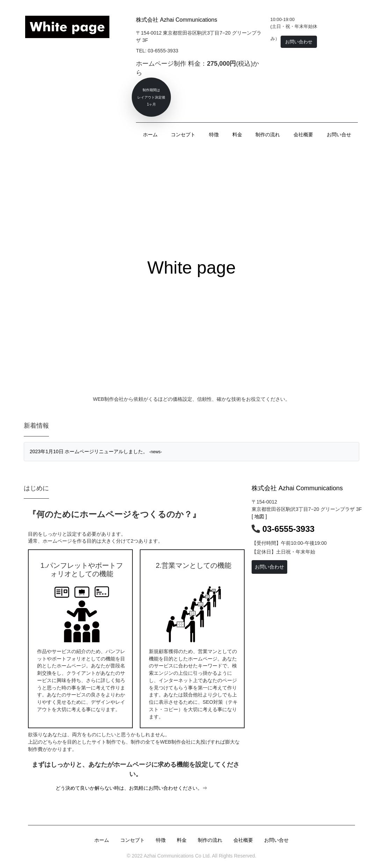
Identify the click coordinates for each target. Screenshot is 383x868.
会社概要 (303, 135)
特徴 (214, 135)
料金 (237, 135)
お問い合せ (339, 135)
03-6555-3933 (288, 529)
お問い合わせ (269, 567)
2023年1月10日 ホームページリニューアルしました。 (96, 451)
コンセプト (183, 135)
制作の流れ (268, 135)
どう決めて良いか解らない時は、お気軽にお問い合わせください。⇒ (131, 788)
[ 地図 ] (259, 516)
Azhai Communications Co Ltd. (177, 856)
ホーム (150, 135)
